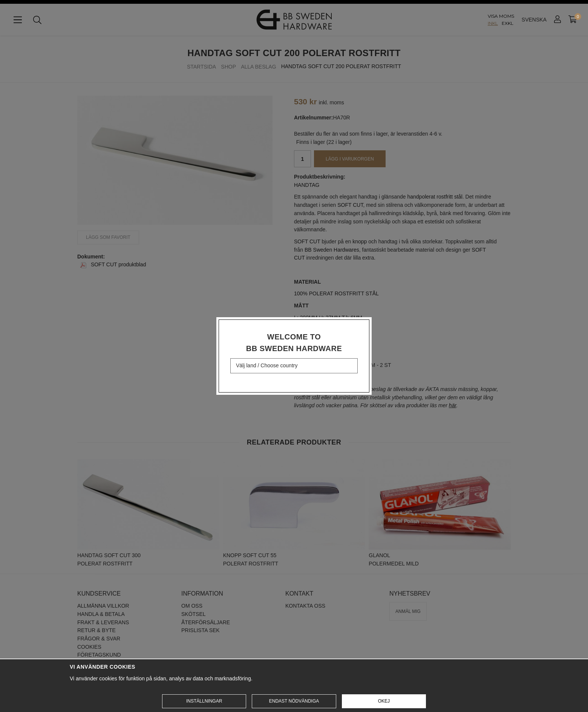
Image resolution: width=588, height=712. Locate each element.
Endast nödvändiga (294, 701)
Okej (384, 701)
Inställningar (204, 701)
